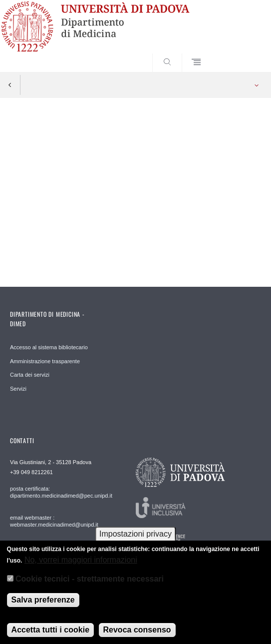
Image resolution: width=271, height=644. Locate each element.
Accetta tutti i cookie (50, 635)
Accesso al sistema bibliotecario (49, 347)
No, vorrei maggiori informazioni (81, 565)
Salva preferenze (43, 605)
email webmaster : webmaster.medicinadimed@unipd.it (54, 521)
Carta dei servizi (30, 375)
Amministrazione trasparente (45, 361)
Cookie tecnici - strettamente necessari (90, 584)
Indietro (10, 85)
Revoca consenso (137, 635)
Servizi (18, 389)
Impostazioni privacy (135, 539)
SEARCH (240, 53)
